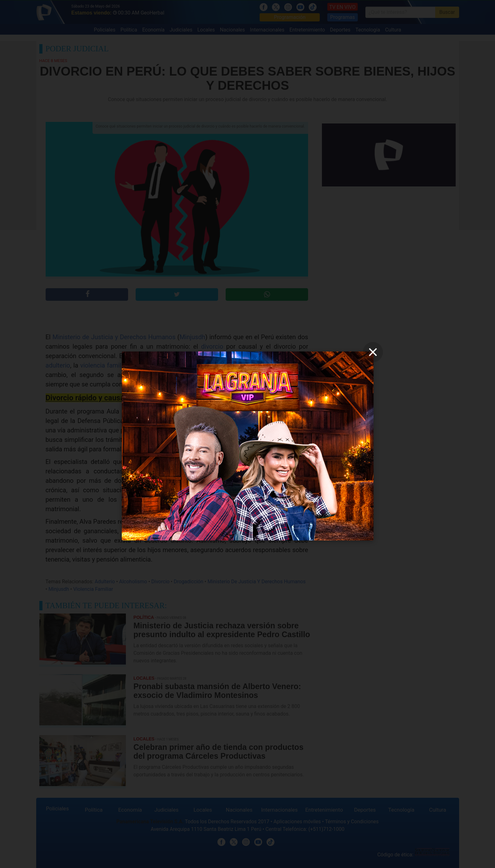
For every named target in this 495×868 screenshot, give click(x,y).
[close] (373, 352)
